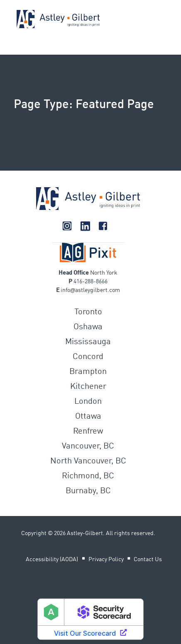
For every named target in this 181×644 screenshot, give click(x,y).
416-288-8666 (90, 282)
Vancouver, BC (88, 446)
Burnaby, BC (88, 491)
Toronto (88, 312)
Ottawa (88, 417)
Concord (88, 357)
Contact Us (148, 560)
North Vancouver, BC (88, 461)
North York (104, 273)
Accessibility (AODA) (52, 560)
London (88, 402)
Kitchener (88, 387)
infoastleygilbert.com (90, 290)
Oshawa (88, 327)
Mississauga (88, 342)
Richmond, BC (88, 476)
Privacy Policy (106, 560)
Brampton (88, 372)
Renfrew (88, 432)
